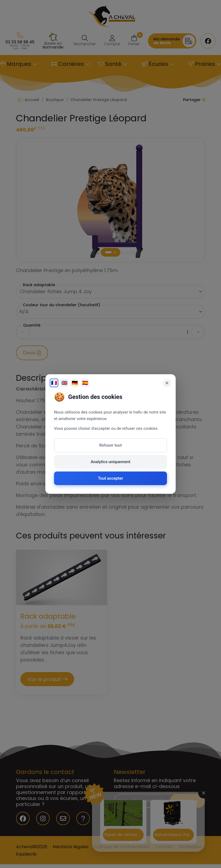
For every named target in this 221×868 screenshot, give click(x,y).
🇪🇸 (85, 383)
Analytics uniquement (110, 462)
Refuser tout (111, 445)
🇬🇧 (64, 383)
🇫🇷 (54, 383)
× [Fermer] (167, 383)
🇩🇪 (75, 383)
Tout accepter (110, 478)
